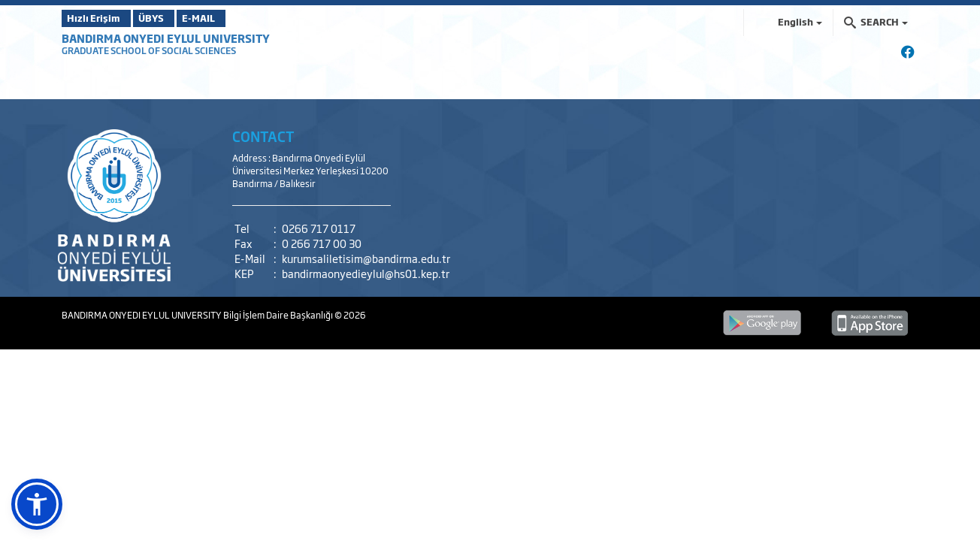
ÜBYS (172, 18)
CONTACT (263, 136)
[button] (37, 504)
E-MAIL (242, 18)
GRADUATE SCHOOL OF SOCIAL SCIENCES (149, 50)
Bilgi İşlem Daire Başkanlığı (279, 315)
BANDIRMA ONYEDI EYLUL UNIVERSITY (166, 38)
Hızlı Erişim (99, 18)
